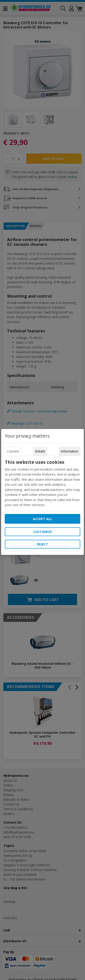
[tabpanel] (43, 483)
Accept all (42, 519)
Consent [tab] (13, 451)
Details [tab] (40, 451)
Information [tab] (69, 451)
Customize (43, 532)
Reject (42, 544)
